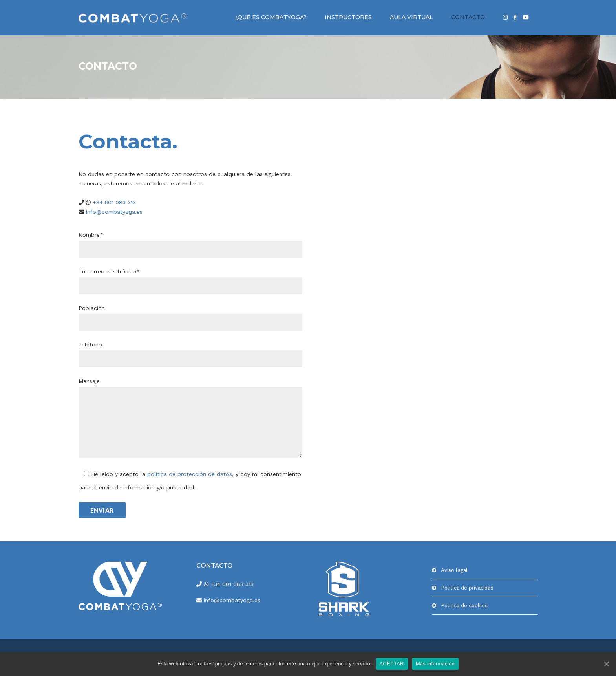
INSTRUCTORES (348, 17)
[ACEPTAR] (606, 664)
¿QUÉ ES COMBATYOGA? (271, 17)
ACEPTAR (392, 664)
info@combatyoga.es (113, 212)
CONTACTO (468, 17)
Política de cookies (464, 605)
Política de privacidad (467, 588)
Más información (435, 664)
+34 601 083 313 (113, 202)
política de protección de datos (190, 474)
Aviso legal (454, 570)
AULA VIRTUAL (411, 17)
